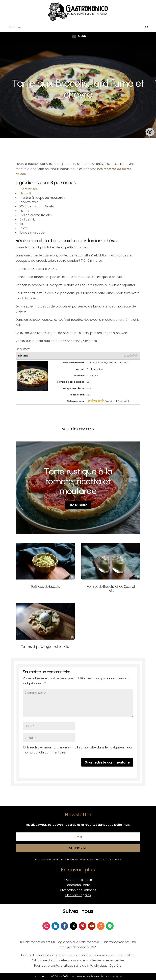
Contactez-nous (78, 885)
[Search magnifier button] (147, 27)
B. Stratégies (115, 976)
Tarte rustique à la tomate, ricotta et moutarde (78, 481)
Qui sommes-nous (78, 880)
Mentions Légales (78, 895)
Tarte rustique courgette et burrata (45, 647)
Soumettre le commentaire (107, 762)
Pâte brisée (29, 189)
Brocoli (26, 193)
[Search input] (76, 27)
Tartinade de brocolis (45, 586)
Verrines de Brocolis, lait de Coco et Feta (111, 588)
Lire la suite (78, 505)
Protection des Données (78, 890)
